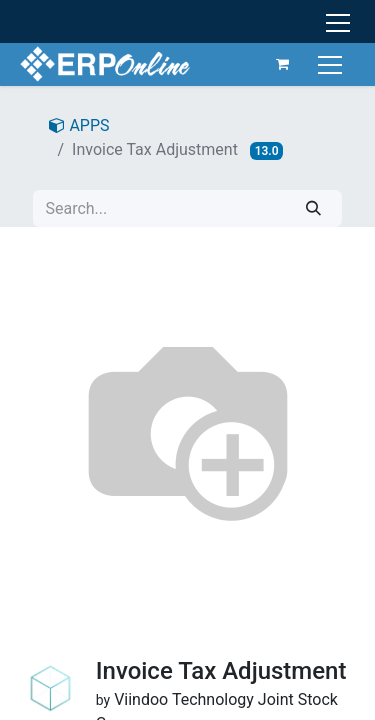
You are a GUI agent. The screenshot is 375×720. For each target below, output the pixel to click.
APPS (79, 125)
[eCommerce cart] (283, 64)
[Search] (313, 208)
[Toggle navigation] (332, 63)
